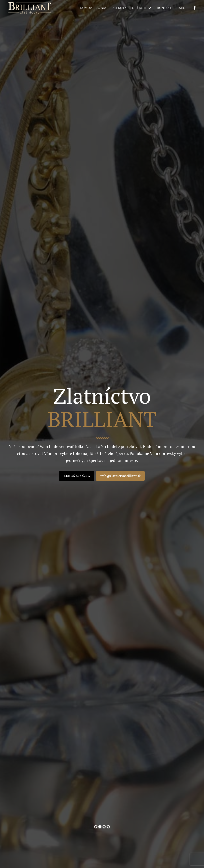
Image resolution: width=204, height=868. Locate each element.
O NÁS (102, 8)
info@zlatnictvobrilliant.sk (120, 476)
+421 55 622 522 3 (77, 476)
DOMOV (86, 8)
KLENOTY (119, 8)
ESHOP (182, 8)
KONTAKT (164, 8)
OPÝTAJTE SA (142, 8)
